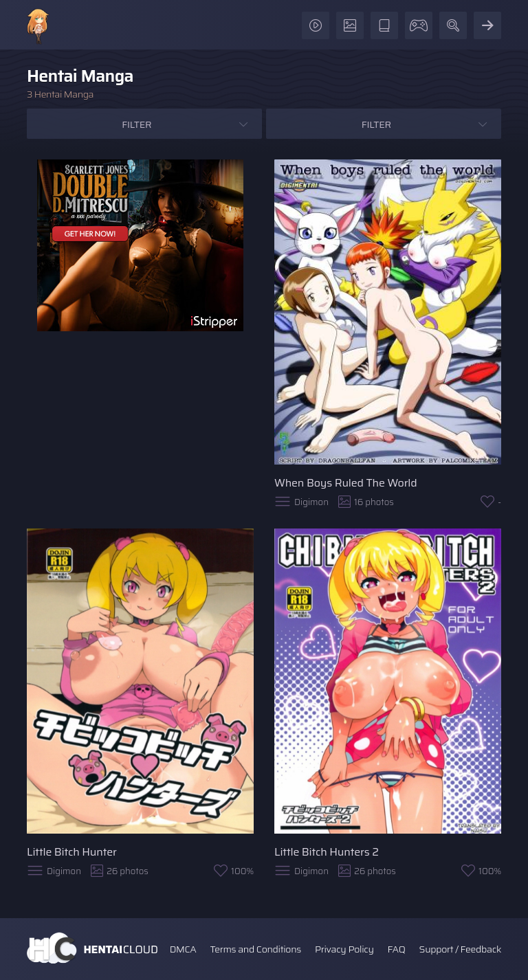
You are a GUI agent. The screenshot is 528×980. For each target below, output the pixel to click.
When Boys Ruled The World (346, 483)
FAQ (397, 949)
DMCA (183, 949)
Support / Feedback (460, 949)
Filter (136, 124)
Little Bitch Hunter (72, 852)
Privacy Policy (344, 949)
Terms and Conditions (255, 949)
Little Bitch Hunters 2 (327, 852)
